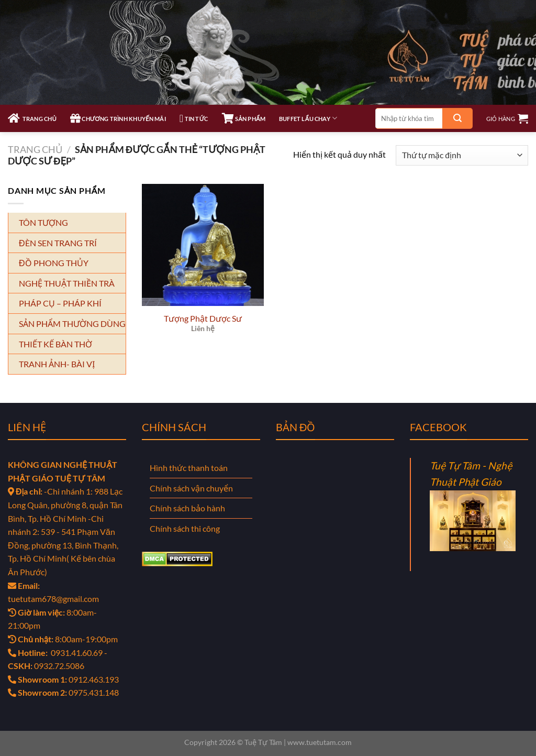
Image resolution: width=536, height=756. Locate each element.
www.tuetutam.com (320, 742)
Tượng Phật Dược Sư (203, 318)
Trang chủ (35, 149)
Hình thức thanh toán (189, 468)
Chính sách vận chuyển (191, 488)
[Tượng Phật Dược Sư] (203, 245)
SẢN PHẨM (244, 118)
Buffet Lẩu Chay (308, 118)
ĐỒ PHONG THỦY (54, 263)
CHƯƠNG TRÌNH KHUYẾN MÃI (118, 118)
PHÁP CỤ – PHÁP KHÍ (60, 303)
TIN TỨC (194, 118)
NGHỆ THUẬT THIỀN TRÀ (67, 283)
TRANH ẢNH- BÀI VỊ (57, 364)
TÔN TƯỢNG (43, 222)
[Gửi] (457, 118)
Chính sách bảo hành (187, 508)
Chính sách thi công (185, 528)
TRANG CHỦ (32, 118)
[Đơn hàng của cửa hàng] (462, 155)
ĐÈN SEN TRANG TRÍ (58, 243)
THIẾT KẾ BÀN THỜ (55, 344)
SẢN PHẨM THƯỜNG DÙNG (72, 324)
